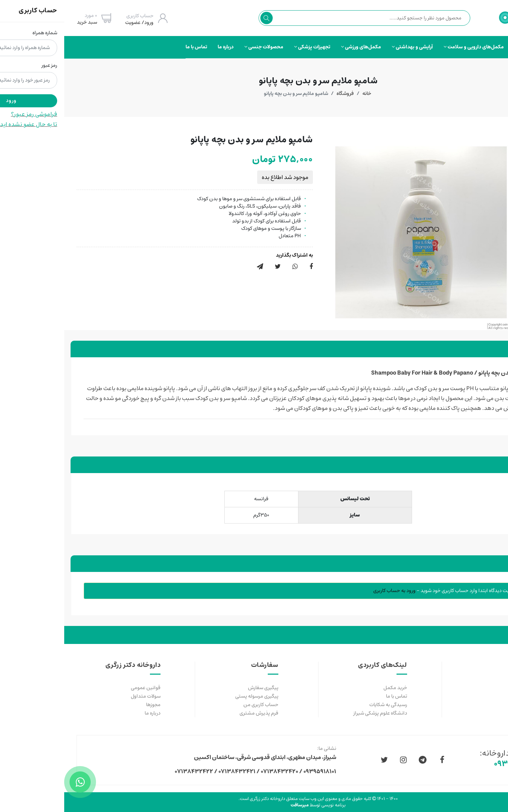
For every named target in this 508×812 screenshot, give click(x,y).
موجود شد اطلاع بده (221, 177)
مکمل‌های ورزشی (297, 47)
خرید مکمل (331, 688)
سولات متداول (81, 696)
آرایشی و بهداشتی (348, 47)
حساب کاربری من (197, 705)
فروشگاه (281, 94)
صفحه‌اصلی (462, 47)
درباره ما (161, 47)
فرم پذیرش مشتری (195, 713)
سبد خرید (23, 22)
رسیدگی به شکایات (324, 705)
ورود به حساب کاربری (330, 591)
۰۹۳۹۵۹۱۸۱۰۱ (452, 764)
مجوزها (89, 705)
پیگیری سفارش (199, 688)
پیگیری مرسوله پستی (193, 696)
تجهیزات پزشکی (248, 47)
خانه (303, 94)
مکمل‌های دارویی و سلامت (409, 47)
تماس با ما (132, 47)
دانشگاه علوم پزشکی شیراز (316, 713)
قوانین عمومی (81, 688)
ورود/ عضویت (75, 23)
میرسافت (235, 805)
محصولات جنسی (199, 47)
